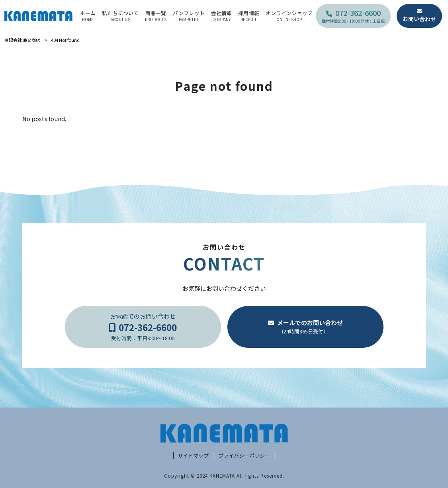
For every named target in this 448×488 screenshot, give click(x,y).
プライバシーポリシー (244, 456)
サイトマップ (193, 456)
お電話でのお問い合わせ (143, 327)
